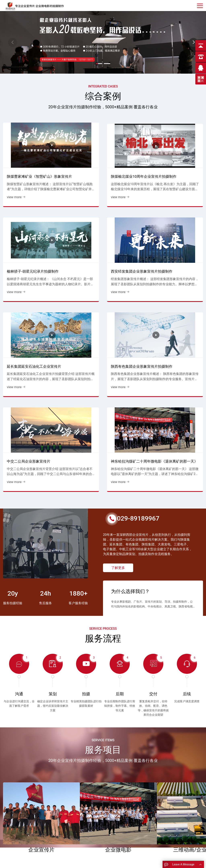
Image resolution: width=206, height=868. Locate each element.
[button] (193, 42)
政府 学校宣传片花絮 (120, 832)
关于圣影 (12, 838)
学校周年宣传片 (66, 838)
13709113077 (171, 814)
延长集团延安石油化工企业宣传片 (25, 224)
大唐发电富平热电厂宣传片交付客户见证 (142, 698)
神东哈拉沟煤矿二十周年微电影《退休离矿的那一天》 (179, 224)
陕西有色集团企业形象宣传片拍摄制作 (76, 224)
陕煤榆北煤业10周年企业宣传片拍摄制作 (76, 153)
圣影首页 (12, 814)
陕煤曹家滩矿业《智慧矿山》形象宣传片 (25, 153)
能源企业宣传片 (66, 814)
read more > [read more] (26, 718)
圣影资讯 (12, 832)
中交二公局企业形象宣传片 (128, 224)
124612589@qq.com (176, 820)
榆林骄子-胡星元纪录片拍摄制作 (128, 153)
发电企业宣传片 (66, 820)
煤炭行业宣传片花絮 (120, 814)
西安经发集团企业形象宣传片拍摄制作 (179, 153)
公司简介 (12, 820)
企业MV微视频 (66, 844)
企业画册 (12, 826)
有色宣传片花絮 (116, 826)
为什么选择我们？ (130, 354)
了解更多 (118, 334)
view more (14, 176)
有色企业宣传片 (66, 832)
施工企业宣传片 (66, 826)
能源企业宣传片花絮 (120, 820)
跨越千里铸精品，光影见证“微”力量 (46, 700)
